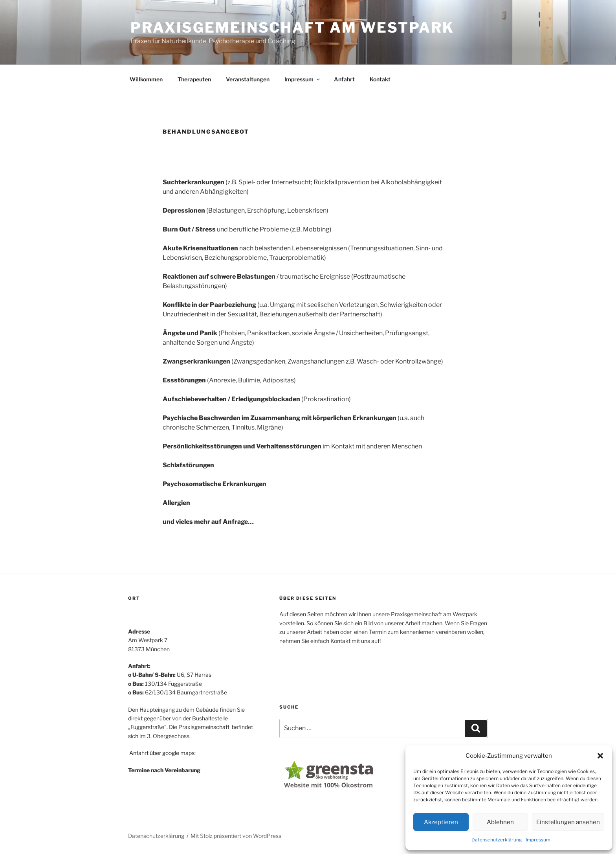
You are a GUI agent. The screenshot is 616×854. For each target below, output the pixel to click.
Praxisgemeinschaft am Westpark (292, 28)
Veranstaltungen (248, 79)
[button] (600, 756)
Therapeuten (194, 79)
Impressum (538, 840)
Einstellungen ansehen (568, 822)
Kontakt (380, 79)
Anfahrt (344, 79)
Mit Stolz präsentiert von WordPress (236, 836)
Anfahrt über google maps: (162, 753)
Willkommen (146, 79)
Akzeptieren (441, 822)
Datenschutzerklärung (497, 840)
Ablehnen (500, 822)
